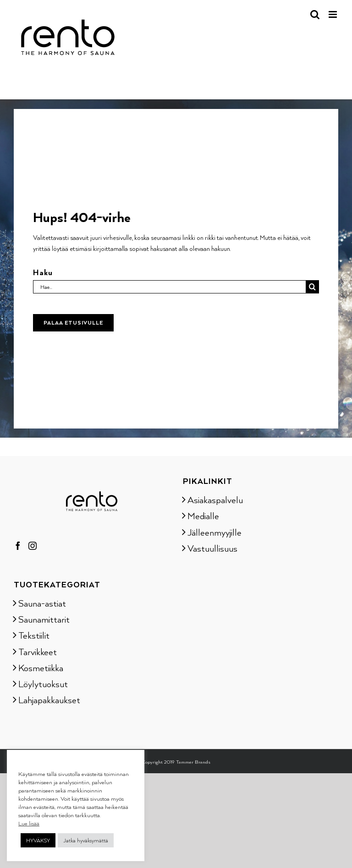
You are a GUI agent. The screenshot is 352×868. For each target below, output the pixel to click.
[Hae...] (169, 287)
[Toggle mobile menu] (333, 14)
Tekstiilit (34, 635)
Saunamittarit (44, 619)
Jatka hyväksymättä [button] (86, 840)
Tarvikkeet (38, 651)
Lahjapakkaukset (49, 700)
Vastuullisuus (212, 548)
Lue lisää (29, 823)
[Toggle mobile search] (315, 14)
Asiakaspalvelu (215, 499)
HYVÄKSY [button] (38, 840)
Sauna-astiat (42, 603)
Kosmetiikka (41, 667)
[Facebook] (18, 546)
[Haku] (312, 287)
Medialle (203, 515)
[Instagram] (33, 546)
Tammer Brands (193, 762)
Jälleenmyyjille (214, 532)
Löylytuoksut (43, 684)
